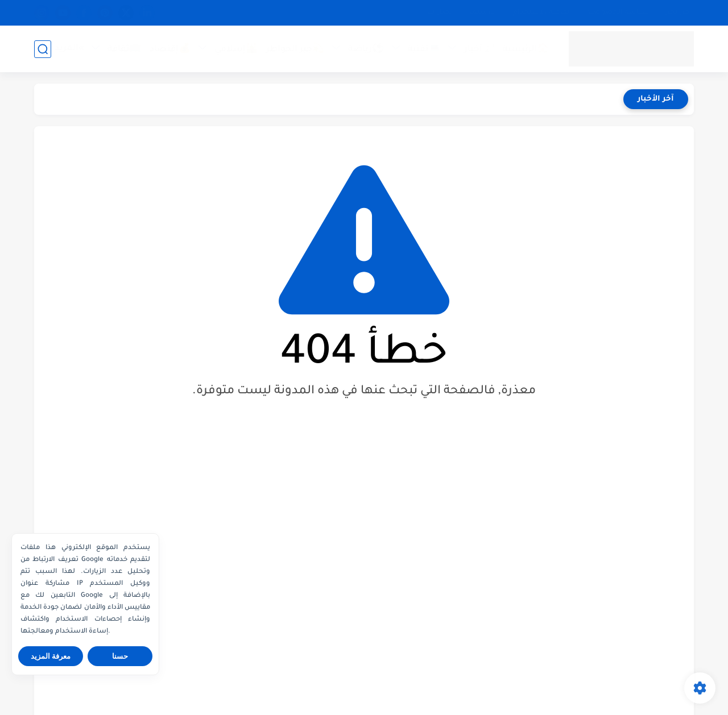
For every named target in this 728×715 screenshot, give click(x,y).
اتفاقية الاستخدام (542, 13)
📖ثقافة (124, 50)
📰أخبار (479, 50)
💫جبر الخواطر (295, 50)
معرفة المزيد (51, 656)
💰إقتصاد (170, 50)
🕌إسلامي (236, 50)
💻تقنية (424, 50)
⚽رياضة (366, 50)
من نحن (677, 13)
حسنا (120, 656)
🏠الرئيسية (526, 50)
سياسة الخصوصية (618, 13)
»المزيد (69, 49)
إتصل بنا (441, 13)
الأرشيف (484, 13)
